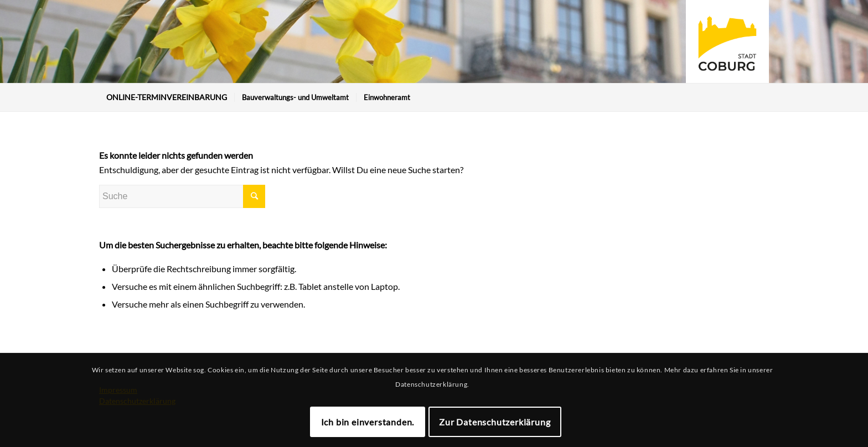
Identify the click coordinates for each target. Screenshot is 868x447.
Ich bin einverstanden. (368, 422)
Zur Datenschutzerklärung (495, 422)
